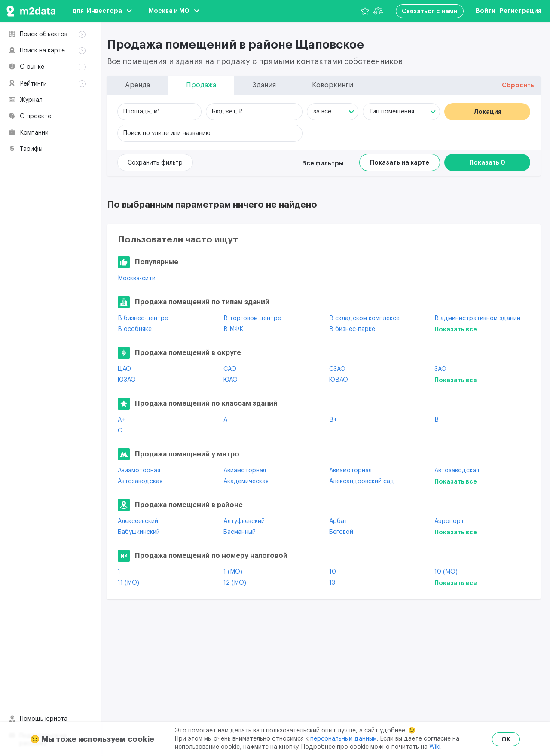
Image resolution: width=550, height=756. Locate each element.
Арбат (338, 521)
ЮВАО (339, 380)
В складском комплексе (364, 318)
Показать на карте (400, 162)
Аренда (36, 46)
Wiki (435, 747)
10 (333, 572)
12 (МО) (235, 583)
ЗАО (440, 369)
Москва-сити (137, 279)
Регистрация (521, 11)
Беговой (341, 532)
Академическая (246, 481)
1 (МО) (233, 572)
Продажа (38, 58)
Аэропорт (449, 521)
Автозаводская (457, 471)
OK (506, 739)
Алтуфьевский (244, 521)
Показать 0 (487, 162)
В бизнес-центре (143, 318)
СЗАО (337, 369)
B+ (333, 420)
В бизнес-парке (352, 329)
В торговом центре (252, 318)
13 (332, 583)
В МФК (233, 329)
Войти (486, 11)
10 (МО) (446, 572)
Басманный (240, 532)
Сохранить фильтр (155, 163)
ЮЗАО (127, 380)
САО (230, 369)
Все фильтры (323, 163)
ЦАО (124, 369)
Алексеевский (138, 521)
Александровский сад (362, 481)
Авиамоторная (139, 471)
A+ (122, 420)
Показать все (456, 329)
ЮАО (231, 380)
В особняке (135, 329)
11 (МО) (128, 583)
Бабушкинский (139, 532)
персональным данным (344, 739)
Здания (35, 69)
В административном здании (477, 318)
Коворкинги (42, 80)
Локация (487, 112)
